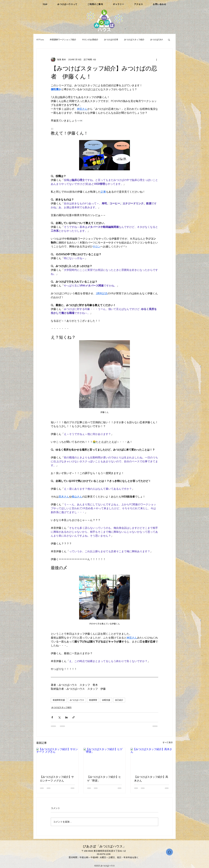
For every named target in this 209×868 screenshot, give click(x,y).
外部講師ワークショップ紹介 (63, 40)
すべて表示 (168, 742)
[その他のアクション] (156, 60)
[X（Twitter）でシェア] (59, 717)
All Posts (40, 40)
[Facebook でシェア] (52, 717)
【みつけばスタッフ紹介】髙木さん (151, 779)
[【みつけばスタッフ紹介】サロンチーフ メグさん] (57, 760)
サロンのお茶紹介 (90, 40)
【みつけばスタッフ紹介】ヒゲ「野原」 (104, 779)
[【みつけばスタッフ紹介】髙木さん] (152, 760)
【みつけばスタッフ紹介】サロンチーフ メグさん (57, 779)
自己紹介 (119, 700)
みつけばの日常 (111, 40)
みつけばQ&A (157, 40)
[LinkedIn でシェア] (66, 717)
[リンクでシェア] (74, 717)
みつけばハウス (77, 700)
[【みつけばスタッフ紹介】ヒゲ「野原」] (105, 760)
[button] (169, 40)
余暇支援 (106, 700)
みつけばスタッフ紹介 (134, 40)
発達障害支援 (59, 700)
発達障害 (93, 700)
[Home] (169, 852)
